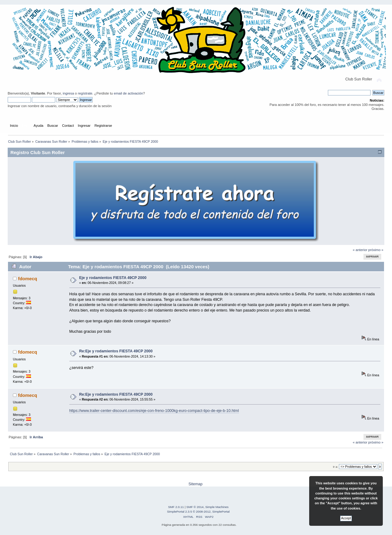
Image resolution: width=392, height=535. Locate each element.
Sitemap (195, 484)
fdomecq (28, 279)
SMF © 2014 (195, 507)
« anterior (360, 250)
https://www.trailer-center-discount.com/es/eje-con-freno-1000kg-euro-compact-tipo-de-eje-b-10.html (154, 411)
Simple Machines (217, 507)
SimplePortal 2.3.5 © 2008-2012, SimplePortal (198, 512)
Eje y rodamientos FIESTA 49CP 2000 (113, 278)
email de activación (128, 93)
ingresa (68, 93)
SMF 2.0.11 (176, 507)
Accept (346, 518)
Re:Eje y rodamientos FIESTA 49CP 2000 (116, 351)
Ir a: (335, 467)
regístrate (85, 93)
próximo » (376, 250)
